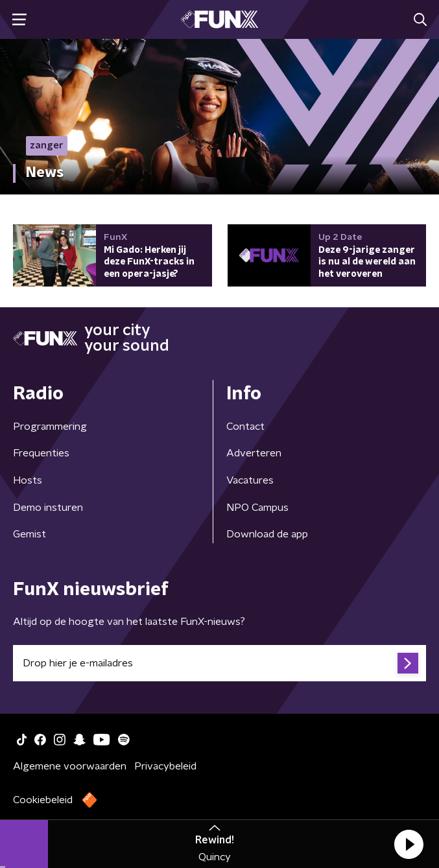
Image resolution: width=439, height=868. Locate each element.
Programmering (50, 427)
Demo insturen (48, 508)
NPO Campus (257, 508)
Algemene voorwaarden (70, 766)
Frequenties (41, 453)
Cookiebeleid (43, 800)
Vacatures (250, 480)
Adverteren (254, 453)
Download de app (267, 534)
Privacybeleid (165, 766)
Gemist (30, 534)
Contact (245, 427)
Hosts (28, 480)
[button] (409, 844)
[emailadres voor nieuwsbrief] (219, 663)
